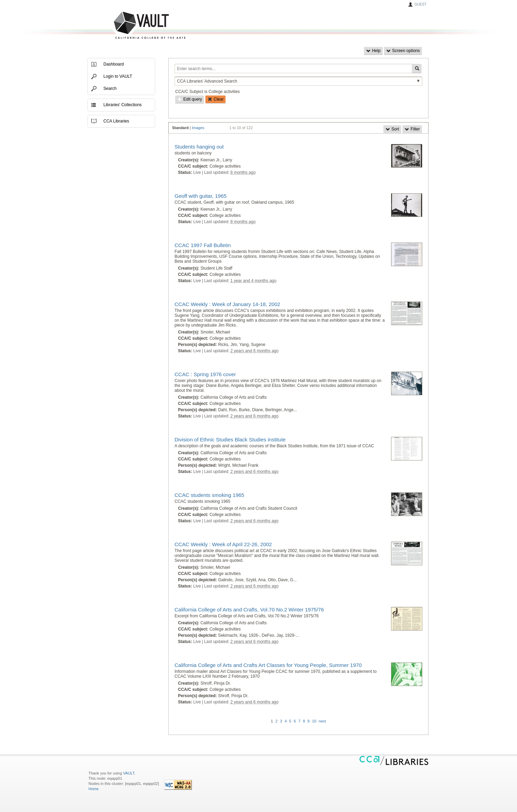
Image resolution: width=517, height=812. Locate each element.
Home (94, 789)
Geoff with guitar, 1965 (201, 196)
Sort (392, 129)
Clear (215, 99)
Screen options (403, 51)
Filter (412, 129)
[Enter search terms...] (293, 69)
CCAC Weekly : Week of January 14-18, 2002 (227, 304)
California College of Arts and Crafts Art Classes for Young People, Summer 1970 (268, 665)
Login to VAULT (118, 76)
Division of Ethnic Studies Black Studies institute (230, 439)
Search (110, 88)
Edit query (190, 99)
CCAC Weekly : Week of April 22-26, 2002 (223, 544)
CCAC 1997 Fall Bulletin (203, 245)
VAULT (123, 26)
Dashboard (114, 64)
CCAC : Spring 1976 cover (205, 374)
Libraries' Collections (122, 105)
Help (373, 51)
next (323, 721)
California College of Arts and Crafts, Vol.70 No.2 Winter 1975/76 (249, 610)
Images (198, 128)
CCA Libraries (116, 121)
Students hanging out (199, 147)
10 (314, 721)
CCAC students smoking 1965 (209, 495)
